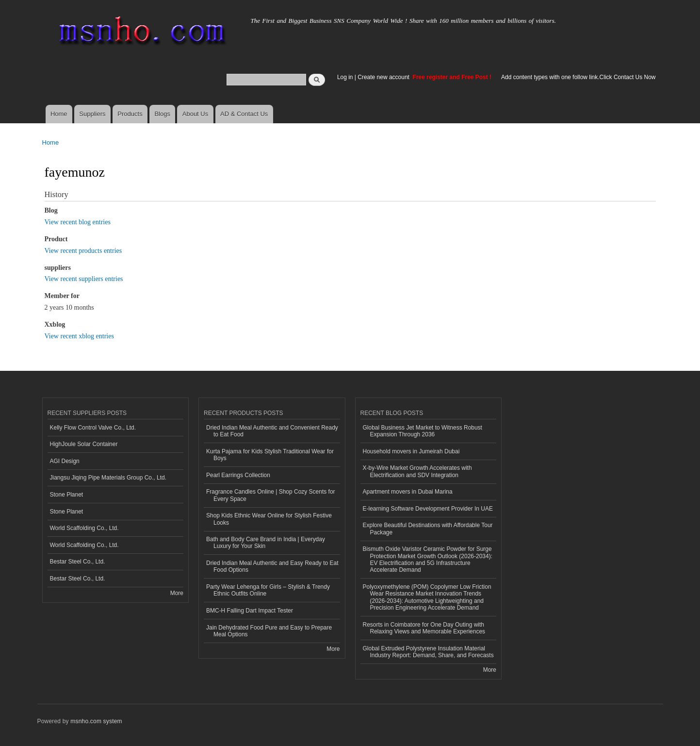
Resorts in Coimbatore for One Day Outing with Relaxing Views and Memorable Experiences (424, 628)
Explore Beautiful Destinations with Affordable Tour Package (428, 529)
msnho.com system (96, 721)
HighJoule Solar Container (84, 444)
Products (130, 114)
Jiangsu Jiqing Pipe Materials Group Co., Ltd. (108, 478)
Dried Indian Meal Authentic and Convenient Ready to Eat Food (272, 431)
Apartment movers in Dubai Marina (408, 492)
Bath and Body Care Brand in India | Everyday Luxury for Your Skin (266, 543)
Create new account (384, 77)
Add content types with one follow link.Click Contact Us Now (578, 77)
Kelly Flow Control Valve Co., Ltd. (93, 428)
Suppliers (92, 114)
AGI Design (65, 461)
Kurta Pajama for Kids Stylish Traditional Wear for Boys (270, 455)
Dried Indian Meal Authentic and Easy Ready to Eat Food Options (272, 566)
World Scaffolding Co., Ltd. (84, 528)
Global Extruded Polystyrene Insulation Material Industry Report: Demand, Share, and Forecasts (428, 652)
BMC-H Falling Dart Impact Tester (250, 611)
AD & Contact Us (244, 114)
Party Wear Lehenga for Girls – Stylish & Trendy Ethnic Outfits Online (268, 590)
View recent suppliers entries (84, 279)
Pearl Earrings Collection (238, 475)
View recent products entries (83, 251)
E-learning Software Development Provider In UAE (428, 509)
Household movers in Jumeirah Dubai (411, 451)
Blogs (162, 114)
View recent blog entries (78, 222)
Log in (345, 77)
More (177, 593)
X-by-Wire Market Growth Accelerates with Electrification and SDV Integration (417, 471)
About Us (195, 114)
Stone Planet (67, 495)
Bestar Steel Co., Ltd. (78, 562)
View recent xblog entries (79, 336)
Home (59, 114)
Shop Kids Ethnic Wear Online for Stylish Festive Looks (269, 519)
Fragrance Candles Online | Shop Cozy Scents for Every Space (271, 495)
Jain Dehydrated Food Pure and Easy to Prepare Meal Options (269, 631)
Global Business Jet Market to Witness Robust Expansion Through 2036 (423, 431)
